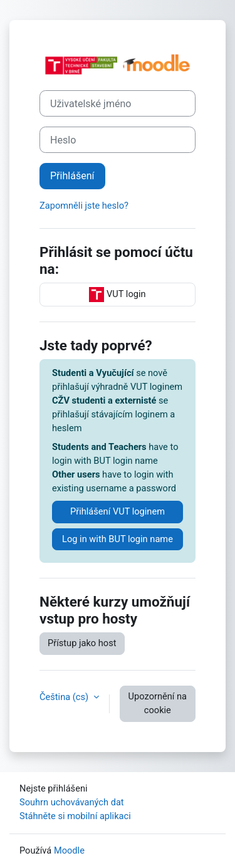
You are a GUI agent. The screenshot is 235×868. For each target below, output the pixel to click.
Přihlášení (72, 176)
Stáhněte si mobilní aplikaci (75, 816)
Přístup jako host (82, 643)
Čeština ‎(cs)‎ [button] (65, 697)
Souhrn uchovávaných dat (72, 802)
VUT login (117, 295)
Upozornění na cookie (158, 703)
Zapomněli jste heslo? (84, 206)
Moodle (69, 850)
